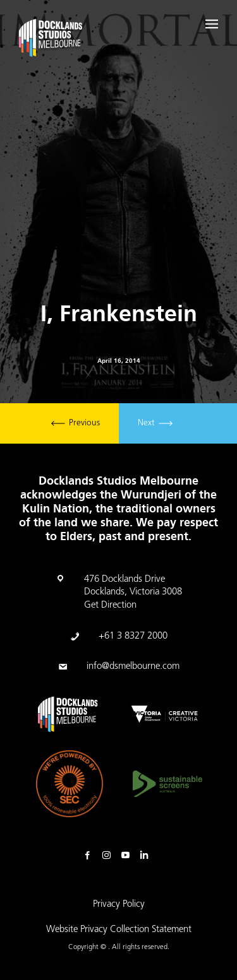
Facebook (90, 856)
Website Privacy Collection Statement (119, 930)
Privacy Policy (119, 905)
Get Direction (110, 605)
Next (155, 423)
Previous (76, 423)
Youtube (128, 856)
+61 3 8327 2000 (133, 636)
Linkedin (147, 856)
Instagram (109, 856)
